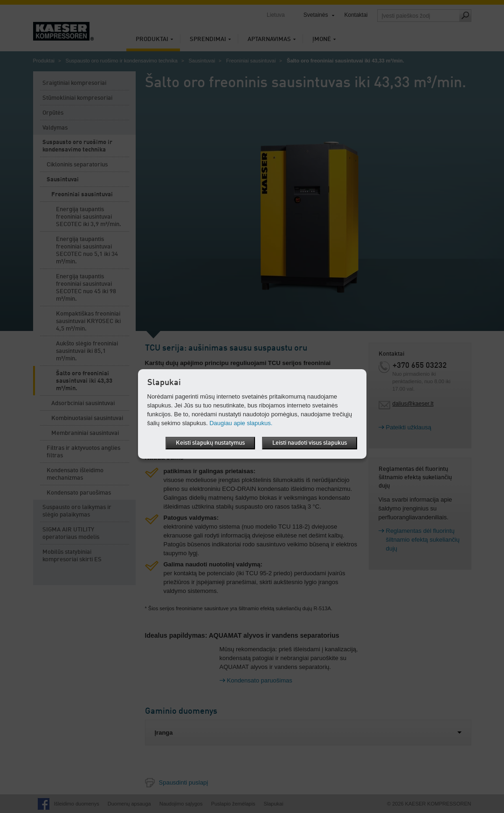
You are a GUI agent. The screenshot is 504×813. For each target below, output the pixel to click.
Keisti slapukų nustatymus (210, 443)
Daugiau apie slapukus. (241, 423)
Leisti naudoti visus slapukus (310, 443)
